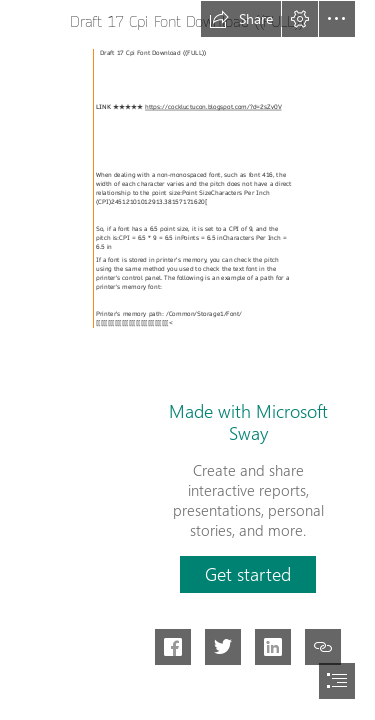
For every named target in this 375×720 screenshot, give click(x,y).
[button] (241, 19)
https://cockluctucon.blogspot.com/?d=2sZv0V (213, 107)
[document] (187, 360)
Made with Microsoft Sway (248, 422)
